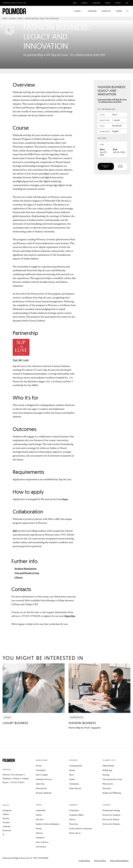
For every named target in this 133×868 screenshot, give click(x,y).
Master (72, 770)
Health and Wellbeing (112, 793)
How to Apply (42, 775)
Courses (13, 18)
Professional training (111, 811)
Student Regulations (26, 569)
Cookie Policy (84, 861)
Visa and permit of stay (112, 779)
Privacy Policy (100, 861)
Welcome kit (108, 784)
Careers (107, 805)
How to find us (42, 842)
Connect (74, 805)
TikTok (6, 815)
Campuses (40, 838)
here (65, 499)
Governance (41, 847)
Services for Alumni (111, 820)
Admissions (42, 760)
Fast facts (40, 820)
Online (72, 779)
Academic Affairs (76, 815)
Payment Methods (44, 793)
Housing (106, 775)
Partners (39, 833)
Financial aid (41, 789)
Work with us (75, 833)
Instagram (7, 811)
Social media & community (81, 829)
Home (5, 18)
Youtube (6, 823)
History (39, 815)
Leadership (41, 811)
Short (20, 18)
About (39, 805)
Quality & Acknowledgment (48, 824)
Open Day (70, 616)
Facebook (7, 831)
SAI (15, 531)
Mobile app (107, 770)
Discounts (107, 789)
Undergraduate (76, 766)
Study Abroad (75, 789)
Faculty (39, 829)
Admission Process (44, 779)
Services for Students (111, 815)
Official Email (108, 766)
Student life (109, 760)
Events (39, 766)
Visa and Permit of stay (27, 573)
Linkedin (7, 827)
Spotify (6, 819)
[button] (82, 11)
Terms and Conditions (119, 861)
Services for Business (111, 824)
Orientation (41, 770)
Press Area (74, 824)
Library (19, 578)
